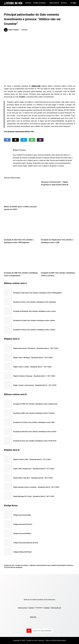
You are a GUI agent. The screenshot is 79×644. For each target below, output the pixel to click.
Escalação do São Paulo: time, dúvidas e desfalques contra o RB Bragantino (37, 293)
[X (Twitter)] (15, 140)
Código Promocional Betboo (22, 533)
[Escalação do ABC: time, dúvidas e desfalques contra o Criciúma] (58, 258)
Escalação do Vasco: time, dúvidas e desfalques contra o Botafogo (35, 302)
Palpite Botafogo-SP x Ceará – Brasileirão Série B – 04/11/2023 (34, 496)
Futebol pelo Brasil (22, 565)
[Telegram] (24, 140)
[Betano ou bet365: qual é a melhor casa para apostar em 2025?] (21, 192)
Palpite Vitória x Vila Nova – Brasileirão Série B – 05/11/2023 (33, 478)
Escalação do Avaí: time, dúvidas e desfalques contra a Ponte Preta (35, 441)
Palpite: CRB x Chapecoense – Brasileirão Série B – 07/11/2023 (34, 469)
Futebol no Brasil (41, 3)
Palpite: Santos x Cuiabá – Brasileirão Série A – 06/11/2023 (32, 367)
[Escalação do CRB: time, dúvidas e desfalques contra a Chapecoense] (21, 258)
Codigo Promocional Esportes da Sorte (26, 543)
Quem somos (22, 608)
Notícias (28, 3)
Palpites (65, 3)
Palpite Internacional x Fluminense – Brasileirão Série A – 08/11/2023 (36, 348)
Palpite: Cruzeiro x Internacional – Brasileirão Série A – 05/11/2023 (35, 385)
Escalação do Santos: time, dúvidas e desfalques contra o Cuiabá (34, 330)
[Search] (74, 3)
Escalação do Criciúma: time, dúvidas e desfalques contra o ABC (34, 422)
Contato (31, 608)
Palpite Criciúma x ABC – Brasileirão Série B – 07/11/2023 (32, 459)
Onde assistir (54, 3)
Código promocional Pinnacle (23, 524)
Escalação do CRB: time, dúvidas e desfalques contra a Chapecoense (35, 404)
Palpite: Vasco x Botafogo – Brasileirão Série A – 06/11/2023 (33, 358)
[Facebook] (7, 140)
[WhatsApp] (32, 140)
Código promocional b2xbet (22, 515)
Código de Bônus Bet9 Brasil (22, 552)
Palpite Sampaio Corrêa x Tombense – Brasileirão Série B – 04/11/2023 (36, 487)
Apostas (73, 3)
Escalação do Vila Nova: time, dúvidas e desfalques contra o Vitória (35, 432)
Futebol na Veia (9, 565)
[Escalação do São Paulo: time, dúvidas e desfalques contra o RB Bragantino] (21, 225)
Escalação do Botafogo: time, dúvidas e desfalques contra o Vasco (35, 311)
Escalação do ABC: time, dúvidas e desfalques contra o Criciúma (34, 413)
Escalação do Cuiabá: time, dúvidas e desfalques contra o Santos (34, 320)
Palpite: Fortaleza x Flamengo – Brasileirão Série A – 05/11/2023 (34, 376)
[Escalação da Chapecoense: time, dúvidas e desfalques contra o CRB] (58, 225)
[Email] (40, 140)
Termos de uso (56, 608)
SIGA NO (33, 617)
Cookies (47, 608)
